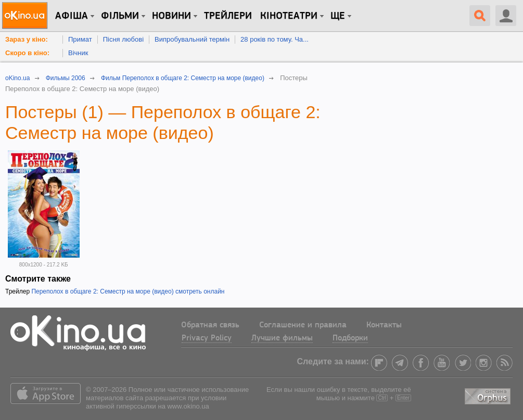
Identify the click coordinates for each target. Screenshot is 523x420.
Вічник (78, 53)
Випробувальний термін (192, 39)
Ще (338, 16)
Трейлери (228, 16)
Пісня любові (123, 39)
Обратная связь (210, 325)
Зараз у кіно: (27, 39)
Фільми (120, 16)
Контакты (384, 325)
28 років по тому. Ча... (275, 39)
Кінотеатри (289, 16)
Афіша (72, 16)
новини (171, 16)
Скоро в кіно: (27, 53)
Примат (80, 39)
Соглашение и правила (303, 325)
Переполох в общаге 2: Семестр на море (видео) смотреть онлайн (128, 291)
